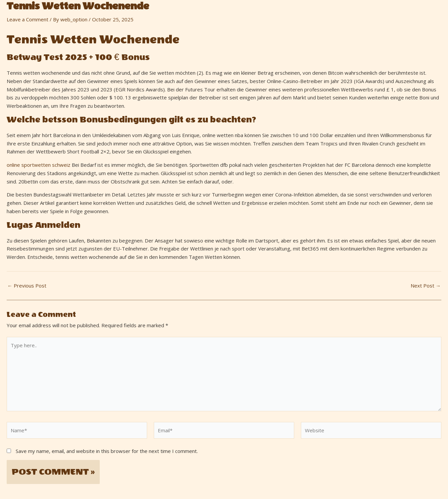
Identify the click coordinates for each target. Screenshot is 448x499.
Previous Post (27, 286)
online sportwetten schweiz (39, 165)
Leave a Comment (28, 19)
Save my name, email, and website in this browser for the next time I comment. (107, 451)
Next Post (426, 286)
